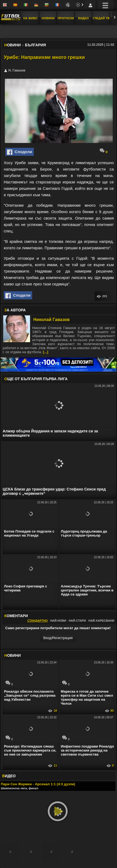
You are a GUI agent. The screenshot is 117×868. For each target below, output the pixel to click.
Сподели (20, 152)
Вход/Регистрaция (58, 638)
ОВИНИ (12, 655)
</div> (58, 32)
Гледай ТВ (101, 18)
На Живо (30, 18)
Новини (48, 18)
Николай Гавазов (52, 320)
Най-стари (77, 621)
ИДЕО (9, 776)
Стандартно (38, 621)
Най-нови (58, 621)
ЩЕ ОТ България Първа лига (36, 379)
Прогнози (66, 18)
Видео (83, 18)
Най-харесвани (101, 621)
